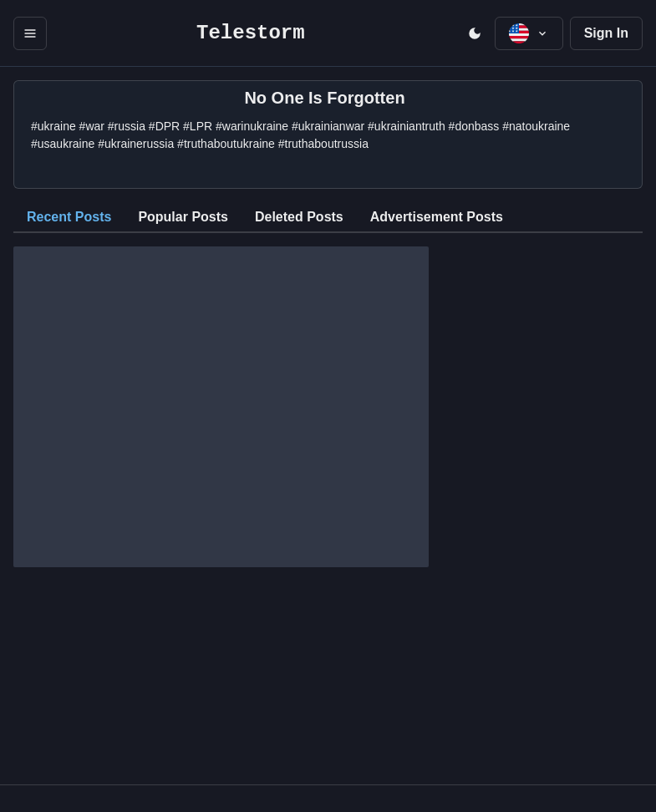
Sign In (606, 33)
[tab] (69, 218)
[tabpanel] (328, 400)
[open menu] (30, 33)
